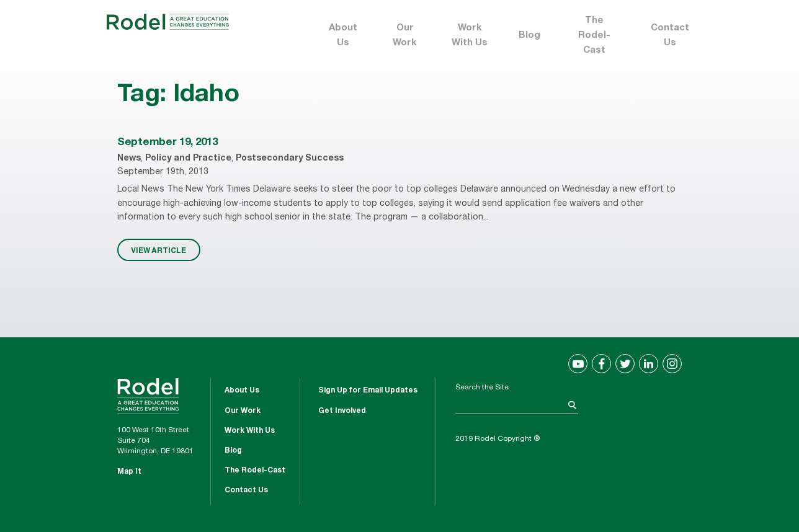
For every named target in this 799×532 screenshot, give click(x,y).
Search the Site (482, 388)
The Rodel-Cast (594, 36)
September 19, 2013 (167, 143)
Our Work (405, 36)
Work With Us (470, 36)
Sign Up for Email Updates (368, 391)
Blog (529, 36)
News (129, 159)
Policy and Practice (188, 159)
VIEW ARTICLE (158, 250)
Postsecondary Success (290, 159)
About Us (343, 36)
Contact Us (670, 36)
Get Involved (342, 411)
